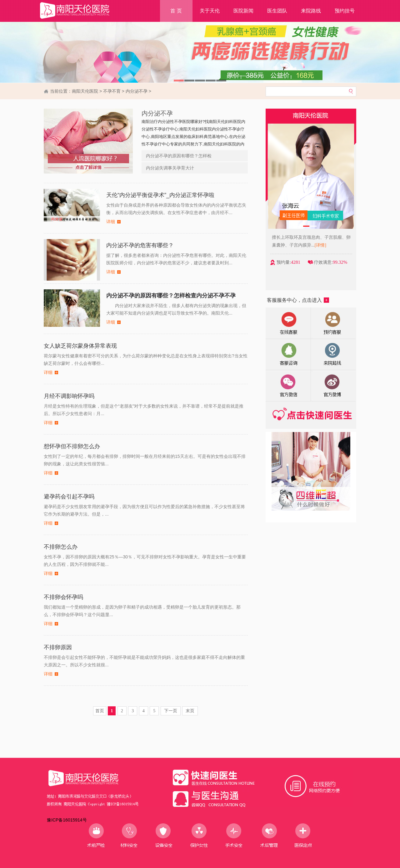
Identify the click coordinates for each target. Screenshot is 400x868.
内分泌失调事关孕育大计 (170, 168)
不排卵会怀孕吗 (63, 597)
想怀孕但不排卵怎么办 (72, 446)
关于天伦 (210, 11)
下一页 (171, 711)
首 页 (176, 11)
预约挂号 (345, 11)
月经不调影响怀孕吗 (69, 396)
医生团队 (277, 11)
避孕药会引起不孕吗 (69, 497)
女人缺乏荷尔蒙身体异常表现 (80, 346)
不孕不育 (112, 91)
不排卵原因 (58, 647)
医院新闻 (243, 11)
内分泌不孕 (137, 91)
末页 (190, 711)
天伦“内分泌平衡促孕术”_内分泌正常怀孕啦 (160, 195)
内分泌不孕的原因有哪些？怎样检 (179, 156)
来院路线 (311, 11)
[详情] (338, 245)
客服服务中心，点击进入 (298, 300)
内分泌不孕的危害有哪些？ (140, 245)
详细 (111, 222)
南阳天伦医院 (85, 91)
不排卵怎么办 (61, 547)
